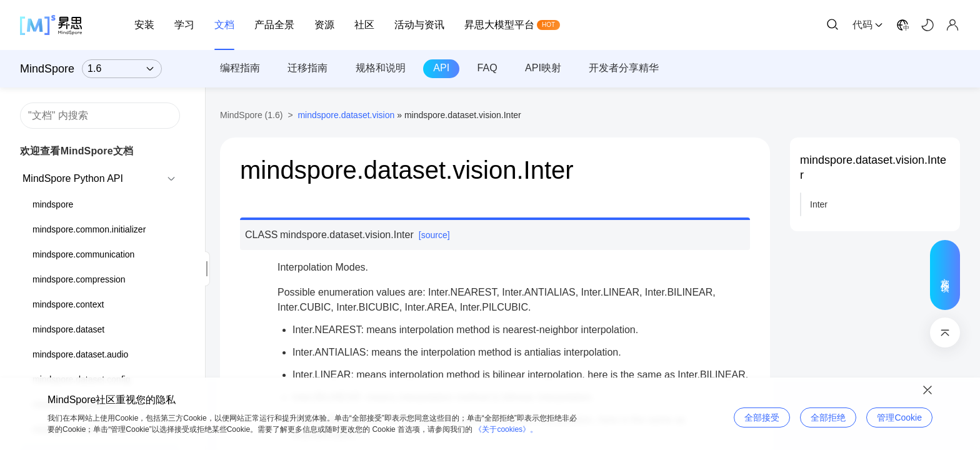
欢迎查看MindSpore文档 (77, 151)
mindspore (53, 204)
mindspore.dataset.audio (80, 354)
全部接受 (762, 417)
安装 (144, 25)
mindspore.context (68, 304)
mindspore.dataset (68, 329)
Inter (819, 204)
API (441, 68)
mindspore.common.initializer (89, 229)
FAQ (487, 68)
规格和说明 (381, 68)
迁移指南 (307, 68)
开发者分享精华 (624, 68)
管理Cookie (899, 417)
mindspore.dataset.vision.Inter (873, 167)
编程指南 (240, 68)
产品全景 (274, 25)
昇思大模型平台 (499, 25)
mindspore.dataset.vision (346, 115)
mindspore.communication (83, 254)
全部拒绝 (828, 417)
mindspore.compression (79, 279)
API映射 (543, 68)
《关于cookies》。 (506, 429)
